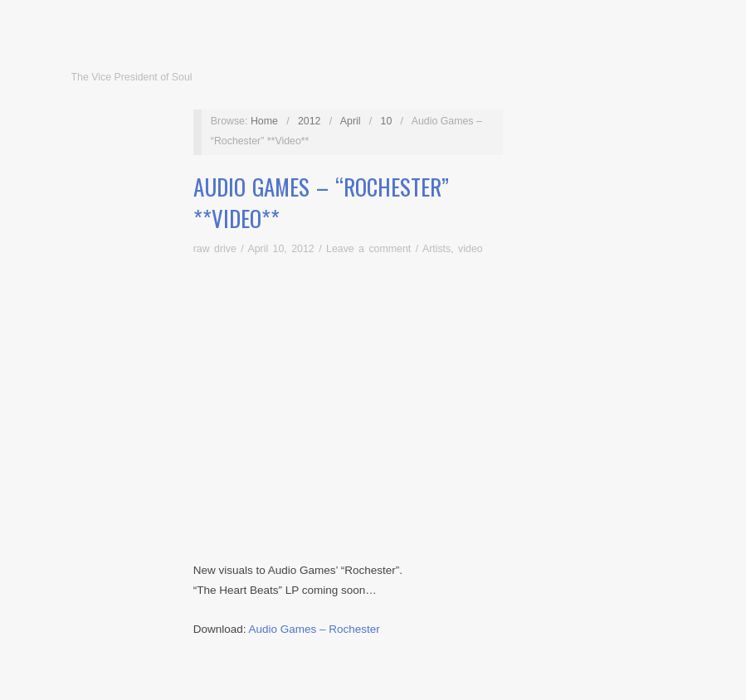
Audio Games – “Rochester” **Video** (321, 202)
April (351, 121)
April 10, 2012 (280, 249)
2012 (310, 121)
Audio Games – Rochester (314, 629)
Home (264, 121)
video (471, 249)
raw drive (215, 249)
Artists (436, 249)
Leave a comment (368, 249)
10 (387, 121)
